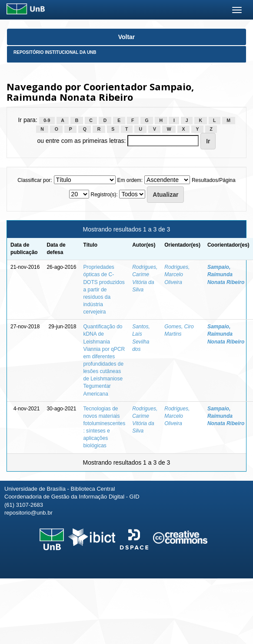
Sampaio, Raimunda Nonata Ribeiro (226, 274)
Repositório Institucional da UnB (55, 52)
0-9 (47, 120)
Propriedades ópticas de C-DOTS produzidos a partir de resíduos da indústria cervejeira (104, 289)
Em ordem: (130, 180)
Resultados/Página (214, 180)
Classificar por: (35, 180)
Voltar (127, 37)
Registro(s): (104, 195)
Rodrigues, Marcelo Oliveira (177, 274)
